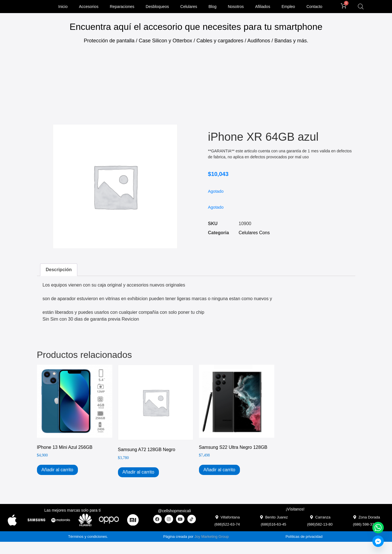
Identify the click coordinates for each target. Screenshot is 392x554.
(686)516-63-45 (273, 525)
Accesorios (89, 7)
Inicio (63, 7)
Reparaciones (122, 7)
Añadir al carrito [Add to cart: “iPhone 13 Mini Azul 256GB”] (57, 471)
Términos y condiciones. (88, 538)
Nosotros (236, 7)
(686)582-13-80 (320, 525)
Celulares (189, 7)
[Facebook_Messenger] (378, 541)
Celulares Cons (254, 234)
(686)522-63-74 (227, 525)
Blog (212, 7)
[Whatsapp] (378, 528)
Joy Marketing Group (212, 538)
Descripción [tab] (59, 271)
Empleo (288, 7)
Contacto (314, 7)
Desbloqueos (157, 7)
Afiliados (263, 7)
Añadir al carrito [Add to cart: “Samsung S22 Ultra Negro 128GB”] (219, 471)
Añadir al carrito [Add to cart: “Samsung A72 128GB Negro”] (138, 473)
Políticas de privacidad (304, 538)
